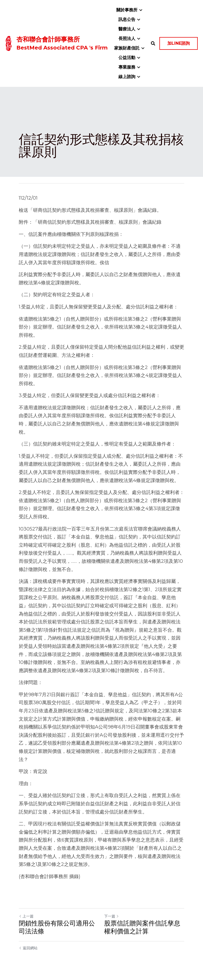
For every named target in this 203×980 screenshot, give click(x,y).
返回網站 (28, 948)
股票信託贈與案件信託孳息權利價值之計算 (142, 927)
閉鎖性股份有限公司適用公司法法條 (57, 927)
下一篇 (112, 916)
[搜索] (153, 44)
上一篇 (26, 916)
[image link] (9, 43)
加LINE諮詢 (179, 43)
